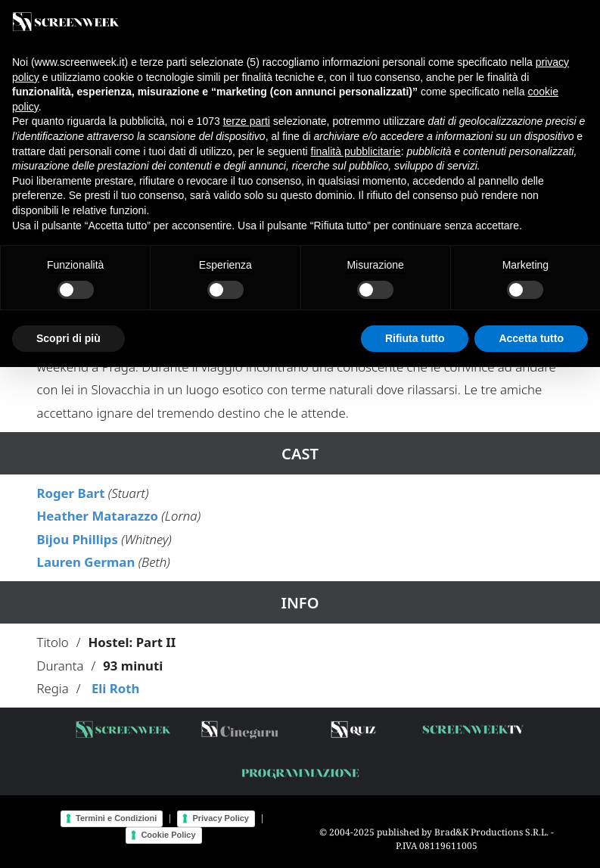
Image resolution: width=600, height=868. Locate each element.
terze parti (247, 121)
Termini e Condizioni (116, 818)
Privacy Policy (221, 818)
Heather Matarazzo (98, 516)
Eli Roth (115, 688)
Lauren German (86, 562)
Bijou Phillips (78, 539)
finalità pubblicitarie (356, 151)
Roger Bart (71, 493)
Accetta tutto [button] (531, 338)
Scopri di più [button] (68, 338)
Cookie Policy (168, 835)
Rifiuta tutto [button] (415, 338)
